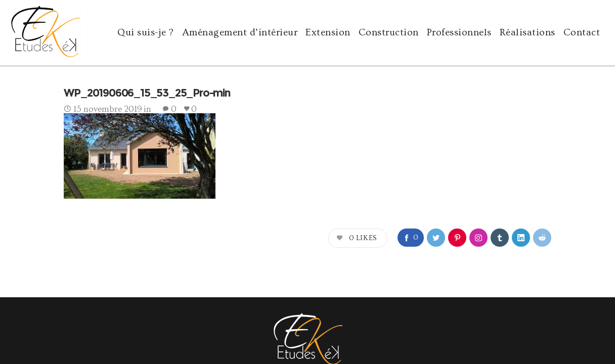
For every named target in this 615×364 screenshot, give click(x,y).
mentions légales (549, 326)
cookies (589, 326)
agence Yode (71, 326)
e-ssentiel (149, 326)
